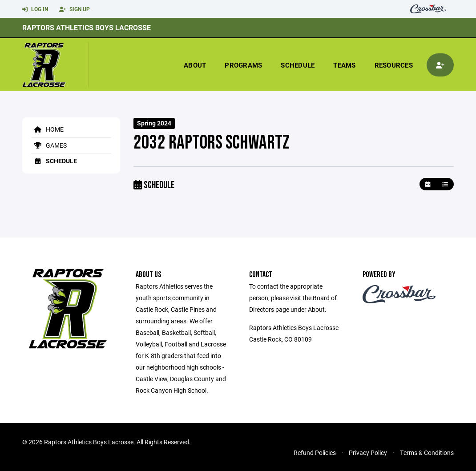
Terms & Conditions (427, 453)
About (195, 65)
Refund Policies (315, 453)
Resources (394, 65)
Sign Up (75, 9)
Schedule (298, 65)
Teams (344, 65)
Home (47, 129)
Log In (35, 9)
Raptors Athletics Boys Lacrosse (87, 27)
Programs (243, 65)
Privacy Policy (368, 453)
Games (49, 145)
